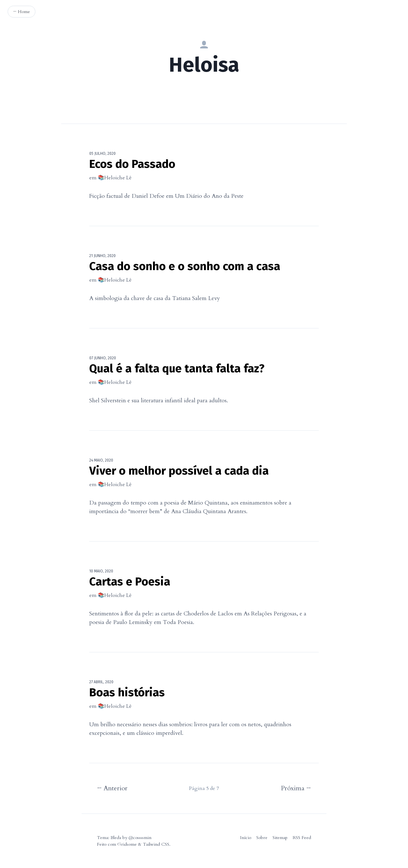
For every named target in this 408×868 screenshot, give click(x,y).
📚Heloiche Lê (115, 178)
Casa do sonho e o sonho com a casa (185, 266)
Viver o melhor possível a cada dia (179, 471)
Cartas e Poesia (130, 582)
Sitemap (280, 838)
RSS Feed (302, 838)
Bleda (116, 838)
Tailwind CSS (156, 844)
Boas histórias (127, 692)
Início (246, 838)
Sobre (262, 838)
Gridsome (127, 844)
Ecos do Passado (132, 164)
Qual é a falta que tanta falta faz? (177, 369)
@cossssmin (140, 838)
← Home (22, 12)
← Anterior (112, 788)
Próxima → (296, 788)
